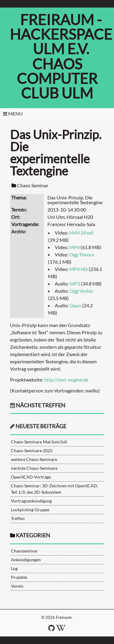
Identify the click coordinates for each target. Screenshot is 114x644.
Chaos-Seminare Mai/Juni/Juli (39, 442)
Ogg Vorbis (81, 291)
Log (14, 568)
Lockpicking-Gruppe (30, 510)
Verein (17, 586)
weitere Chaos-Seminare (34, 459)
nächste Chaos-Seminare (34, 468)
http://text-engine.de (66, 380)
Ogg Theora (82, 254)
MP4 (74, 247)
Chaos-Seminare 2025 (32, 450)
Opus (75, 305)
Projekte (19, 577)
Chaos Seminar (33, 185)
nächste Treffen (38, 405)
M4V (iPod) (81, 233)
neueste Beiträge (41, 426)
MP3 (75, 284)
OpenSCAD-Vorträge (31, 477)
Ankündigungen (26, 560)
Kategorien (33, 535)
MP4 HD (79, 269)
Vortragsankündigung (31, 501)
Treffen (18, 518)
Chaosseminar (24, 551)
